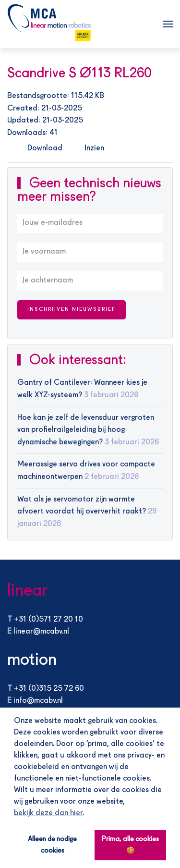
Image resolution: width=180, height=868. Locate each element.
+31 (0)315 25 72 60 (49, 689)
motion (32, 660)
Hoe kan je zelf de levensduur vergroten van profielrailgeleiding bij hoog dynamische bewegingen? (86, 430)
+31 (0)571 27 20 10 (48, 620)
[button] (168, 24)
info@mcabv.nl (38, 701)
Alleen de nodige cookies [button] (52, 845)
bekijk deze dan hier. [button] (49, 813)
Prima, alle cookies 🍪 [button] (130, 845)
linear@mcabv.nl (41, 632)
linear (27, 591)
